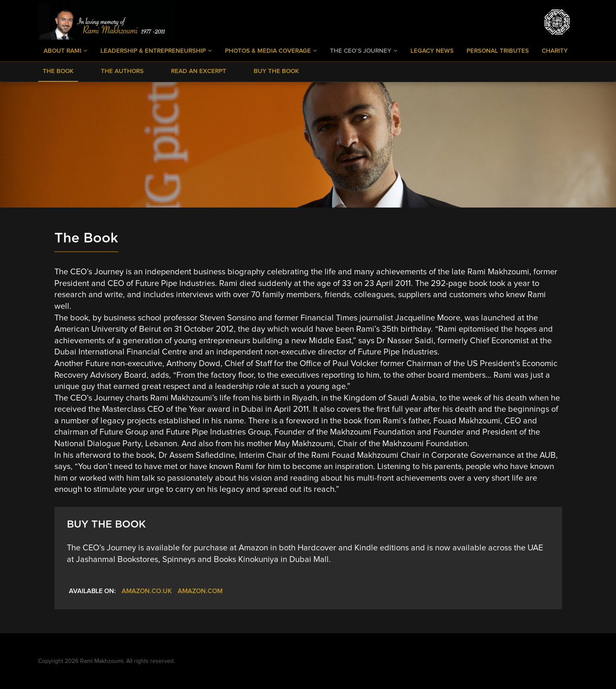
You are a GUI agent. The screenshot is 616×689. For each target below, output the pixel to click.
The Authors (122, 71)
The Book (58, 71)
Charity (555, 51)
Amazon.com (200, 591)
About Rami (66, 51)
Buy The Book (276, 71)
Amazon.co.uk (147, 591)
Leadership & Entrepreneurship (156, 51)
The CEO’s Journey (364, 51)
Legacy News (432, 51)
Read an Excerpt (199, 71)
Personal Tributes (498, 51)
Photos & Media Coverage (271, 51)
